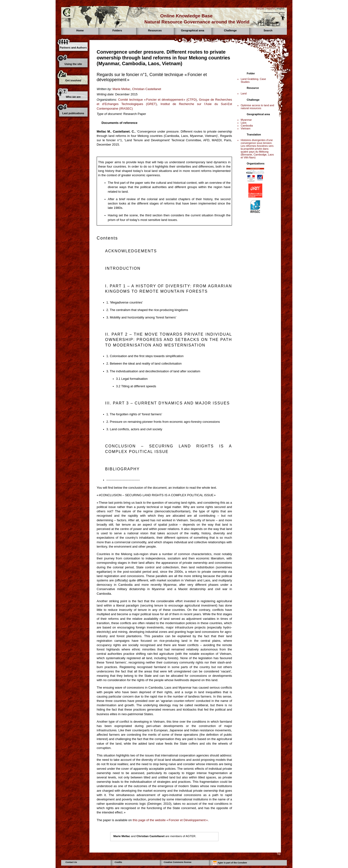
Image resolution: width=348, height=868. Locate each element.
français (260, 9)
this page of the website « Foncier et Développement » (170, 820)
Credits (118, 862)
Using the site (73, 64)
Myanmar (246, 120)
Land (244, 93)
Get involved (73, 80)
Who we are (73, 97)
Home (80, 30)
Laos (244, 123)
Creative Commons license (178, 862)
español (271, 9)
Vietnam (246, 128)
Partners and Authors (73, 48)
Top (279, 854)
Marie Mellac (122, 89)
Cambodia (247, 126)
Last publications (73, 113)
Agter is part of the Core (230, 863)
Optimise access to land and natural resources (257, 107)
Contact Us (71, 862)
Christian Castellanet (147, 89)
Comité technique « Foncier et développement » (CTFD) (158, 100)
